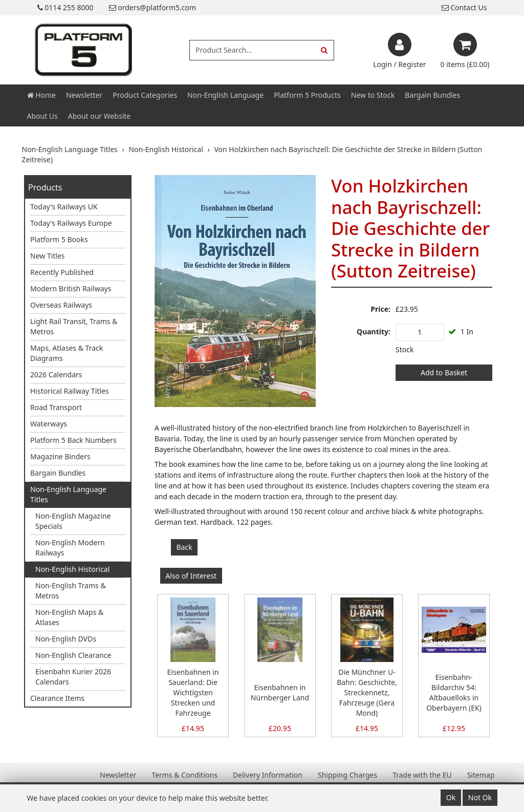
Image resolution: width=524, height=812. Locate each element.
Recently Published (62, 272)
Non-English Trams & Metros (71, 591)
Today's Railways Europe (71, 223)
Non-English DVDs (66, 639)
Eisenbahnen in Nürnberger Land (280, 692)
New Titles (48, 256)
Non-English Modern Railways (70, 548)
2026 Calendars (56, 375)
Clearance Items (57, 698)
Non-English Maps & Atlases (69, 617)
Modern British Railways (71, 289)
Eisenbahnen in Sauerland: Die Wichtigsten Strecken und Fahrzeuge (193, 692)
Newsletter (84, 95)
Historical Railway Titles (70, 391)
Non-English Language (225, 95)
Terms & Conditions (184, 775)
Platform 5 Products (307, 95)
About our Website (99, 116)
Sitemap (481, 775)
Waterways (49, 424)
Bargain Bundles (432, 95)
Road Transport (56, 407)
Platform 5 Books (59, 239)
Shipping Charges (347, 775)
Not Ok (480, 797)
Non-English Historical (72, 569)
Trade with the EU (422, 775)
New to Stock (373, 95)
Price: (380, 309)
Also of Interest (191, 576)
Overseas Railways (61, 305)
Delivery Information (268, 775)
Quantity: (374, 332)
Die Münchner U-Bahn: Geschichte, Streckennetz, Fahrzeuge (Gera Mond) (367, 692)
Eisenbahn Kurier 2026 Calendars (73, 677)
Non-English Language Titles (68, 494)
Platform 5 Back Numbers (73, 440)
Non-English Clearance (73, 655)
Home (41, 95)
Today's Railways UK (64, 207)
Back (184, 547)
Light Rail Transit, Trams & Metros (74, 326)
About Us (42, 116)
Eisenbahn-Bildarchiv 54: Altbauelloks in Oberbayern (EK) (454, 692)
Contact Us (464, 7)
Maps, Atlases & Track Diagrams (67, 353)
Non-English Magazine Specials (73, 521)
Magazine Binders (60, 456)
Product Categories (145, 95)
